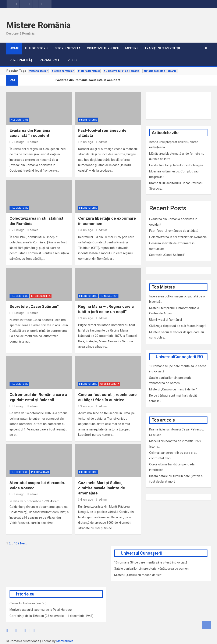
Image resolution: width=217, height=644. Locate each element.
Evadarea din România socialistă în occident (30, 133)
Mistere (132, 48)
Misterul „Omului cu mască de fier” (173, 389)
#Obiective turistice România (122, 71)
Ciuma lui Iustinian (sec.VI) (28, 603)
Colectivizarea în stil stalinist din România (178, 237)
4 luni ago (86, 500)
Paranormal (50, 60)
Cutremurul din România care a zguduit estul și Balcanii (38, 397)
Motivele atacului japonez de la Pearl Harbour (41, 610)
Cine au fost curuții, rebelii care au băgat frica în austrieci (107, 397)
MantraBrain (65, 641)
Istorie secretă (67, 48)
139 (17, 543)
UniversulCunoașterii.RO (179, 357)
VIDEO (72, 60)
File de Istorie (37, 48)
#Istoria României (89, 71)
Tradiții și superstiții (162, 48)
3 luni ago (86, 230)
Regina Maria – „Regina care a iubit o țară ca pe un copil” (106, 309)
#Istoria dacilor (38, 71)
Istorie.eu (25, 594)
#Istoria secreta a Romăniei (160, 71)
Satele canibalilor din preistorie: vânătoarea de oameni (152, 569)
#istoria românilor (63, 71)
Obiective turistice (103, 48)
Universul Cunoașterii (142, 553)
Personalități (21, 60)
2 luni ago (17, 142)
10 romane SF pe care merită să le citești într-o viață (151, 562)
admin (33, 142)
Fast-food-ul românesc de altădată (174, 231)
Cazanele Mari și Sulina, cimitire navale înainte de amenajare (102, 488)
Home (14, 48)
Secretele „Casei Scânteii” (34, 306)
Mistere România (39, 25)
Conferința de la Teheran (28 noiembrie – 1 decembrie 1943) (51, 616)
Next (23, 543)
